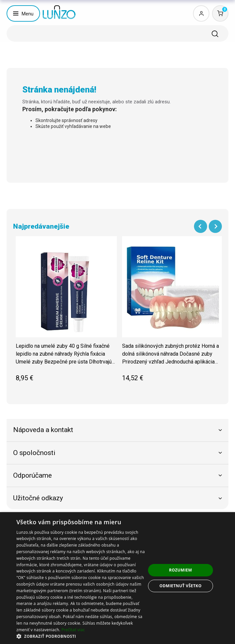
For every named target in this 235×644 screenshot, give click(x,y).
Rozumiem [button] (181, 570)
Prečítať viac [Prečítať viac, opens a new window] (73, 630)
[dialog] (117, 578)
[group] (66, 312)
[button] (81, 636)
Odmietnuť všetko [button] (181, 586)
